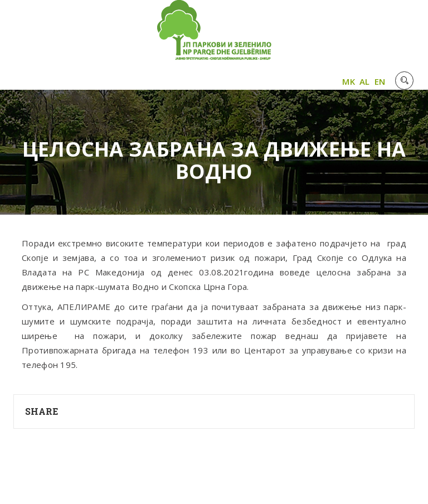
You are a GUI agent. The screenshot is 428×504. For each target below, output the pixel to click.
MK (349, 81)
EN (380, 81)
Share (42, 411)
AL (365, 81)
